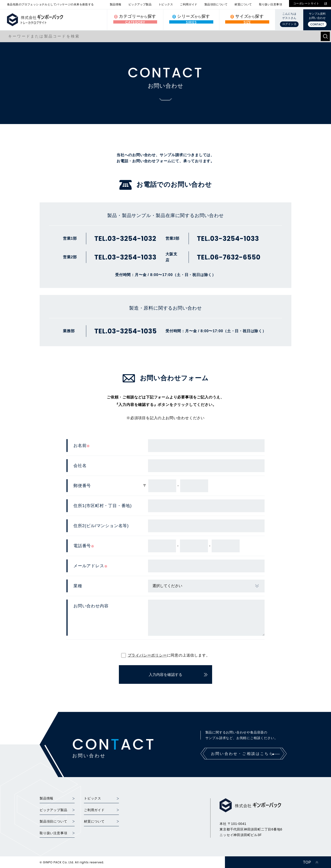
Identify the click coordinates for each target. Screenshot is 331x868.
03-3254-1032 (132, 239)
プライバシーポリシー (147, 655)
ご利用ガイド (189, 4)
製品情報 (116, 4)
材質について (243, 4)
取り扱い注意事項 (271, 4)
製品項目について (216, 4)
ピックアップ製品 (140, 4)
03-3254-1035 (132, 331)
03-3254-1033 (132, 257)
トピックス (166, 4)
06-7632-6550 (235, 257)
